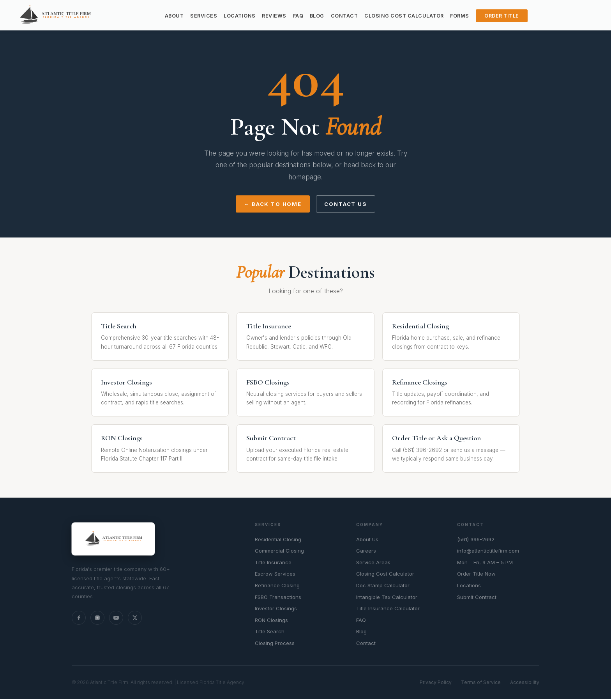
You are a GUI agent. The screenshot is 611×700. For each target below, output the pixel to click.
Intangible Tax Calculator (387, 598)
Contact (344, 16)
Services (204, 16)
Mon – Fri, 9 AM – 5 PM (485, 563)
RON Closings (271, 621)
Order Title (502, 16)
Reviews (274, 16)
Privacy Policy (436, 683)
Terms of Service (481, 683)
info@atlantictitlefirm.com (488, 552)
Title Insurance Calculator (388, 610)
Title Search (270, 633)
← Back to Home (270, 205)
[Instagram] (97, 618)
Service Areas (373, 563)
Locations (240, 16)
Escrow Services (275, 575)
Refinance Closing (277, 586)
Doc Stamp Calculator (383, 586)
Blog (317, 16)
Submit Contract (477, 598)
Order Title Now (476, 575)
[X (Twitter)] (135, 618)
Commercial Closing (279, 552)
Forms (460, 16)
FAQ (298, 16)
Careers (366, 552)
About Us (367, 540)
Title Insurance (273, 563)
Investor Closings (276, 610)
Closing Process (275, 644)
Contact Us (348, 205)
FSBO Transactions (278, 598)
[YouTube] (116, 618)
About (174, 16)
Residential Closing (278, 540)
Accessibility (525, 683)
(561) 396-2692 (476, 540)
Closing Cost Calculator (404, 16)
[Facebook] (79, 618)
